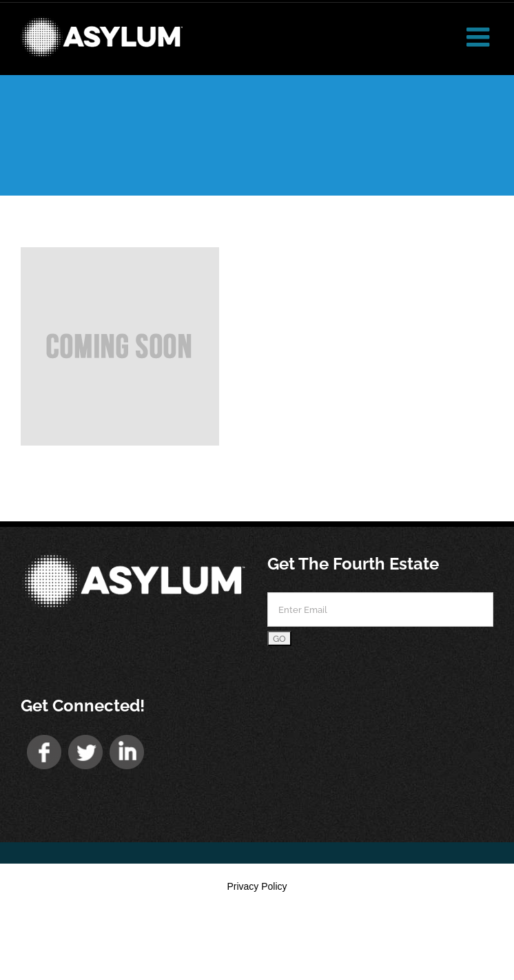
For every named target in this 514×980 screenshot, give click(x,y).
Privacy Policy (257, 886)
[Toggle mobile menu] (480, 37)
